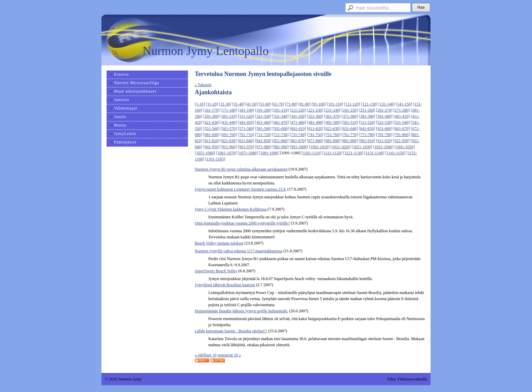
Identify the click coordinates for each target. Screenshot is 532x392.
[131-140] (386, 104)
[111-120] (352, 104)
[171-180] (229, 110)
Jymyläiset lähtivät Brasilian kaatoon (225, 285)
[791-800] (402, 135)
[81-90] (305, 104)
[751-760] (332, 135)
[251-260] (367, 110)
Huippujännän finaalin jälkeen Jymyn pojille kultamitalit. (241, 311)
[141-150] (404, 104)
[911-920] (384, 141)
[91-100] (319, 104)
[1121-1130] (353, 153)
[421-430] (211, 122)
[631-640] (350, 129)
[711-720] (263, 135)
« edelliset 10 (206, 355)
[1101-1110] (312, 153)
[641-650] (367, 129)
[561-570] (229, 129)
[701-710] (246, 135)
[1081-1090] (269, 153)
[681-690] (211, 135)
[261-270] (384, 110)
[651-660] (384, 129)
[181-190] (246, 110)
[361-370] (332, 116)
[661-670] (402, 129)
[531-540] (402, 122)
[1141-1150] (395, 153)
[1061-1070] (226, 153)
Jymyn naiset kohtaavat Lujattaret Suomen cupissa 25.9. (241, 189)
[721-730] (281, 135)
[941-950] (211, 147)
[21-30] (225, 104)
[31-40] (239, 104)
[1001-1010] (319, 147)
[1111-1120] (332, 153)
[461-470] (281, 122)
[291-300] (211, 116)
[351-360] (315, 116)
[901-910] (367, 141)
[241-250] (350, 110)
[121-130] (369, 104)
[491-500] (332, 122)
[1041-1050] (405, 147)
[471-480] (298, 122)
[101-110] (335, 104)
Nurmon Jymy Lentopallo (206, 51)
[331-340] (281, 116)
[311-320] (246, 116)
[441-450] (246, 122)
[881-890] (332, 141)
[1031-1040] (383, 147)
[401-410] (402, 116)
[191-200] (263, 110)
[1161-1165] (215, 159)
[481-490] (315, 122)
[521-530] (384, 122)
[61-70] (278, 104)
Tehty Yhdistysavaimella (407, 379)
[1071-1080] (248, 153)
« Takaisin (203, 85)
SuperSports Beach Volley (216, 271)
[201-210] (281, 110)
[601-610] (298, 129)
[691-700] (229, 135)
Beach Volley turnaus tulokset (219, 243)
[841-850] (263, 141)
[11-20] (212, 104)
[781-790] (384, 135)
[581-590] (263, 129)
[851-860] (281, 141)
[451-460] (263, 122)
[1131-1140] (374, 153)
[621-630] (332, 129)
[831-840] (246, 141)
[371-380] (350, 116)
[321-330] (263, 116)
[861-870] (298, 141)
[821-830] (229, 141)
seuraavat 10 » (229, 355)
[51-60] (265, 104)
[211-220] (298, 110)
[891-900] (350, 141)
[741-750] (315, 135)
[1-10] (200, 104)
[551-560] (211, 129)
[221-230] (315, 110)
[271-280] (402, 110)
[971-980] (263, 147)
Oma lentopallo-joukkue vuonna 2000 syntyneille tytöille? (242, 223)
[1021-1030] (362, 147)
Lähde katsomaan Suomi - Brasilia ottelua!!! (231, 331)
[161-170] (211, 110)
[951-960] (229, 147)
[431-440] (229, 122)
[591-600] (281, 129)
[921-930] (401, 141)
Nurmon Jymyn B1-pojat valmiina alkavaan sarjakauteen (241, 169)
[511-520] (367, 122)
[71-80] (291, 104)
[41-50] (252, 104)
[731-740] (298, 135)
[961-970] (246, 147)
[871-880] (315, 141)
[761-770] (350, 135)
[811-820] (211, 141)
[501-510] (350, 122)
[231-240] (332, 110)
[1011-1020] (341, 147)
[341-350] (298, 116)
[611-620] (315, 129)
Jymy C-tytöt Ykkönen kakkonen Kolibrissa (231, 209)
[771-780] (367, 135)
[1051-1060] (205, 153)
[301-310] (229, 116)
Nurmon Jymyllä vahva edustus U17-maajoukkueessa (239, 251)
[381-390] (367, 116)
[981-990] (281, 147)
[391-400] (384, 116)
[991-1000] (299, 147)
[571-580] (246, 129)
